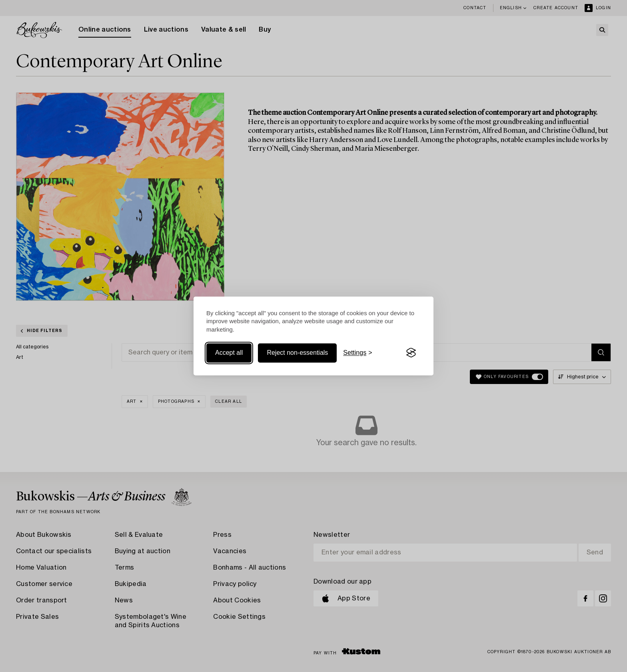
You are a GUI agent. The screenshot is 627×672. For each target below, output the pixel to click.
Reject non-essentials (297, 353)
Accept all (229, 353)
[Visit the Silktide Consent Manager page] (411, 353)
